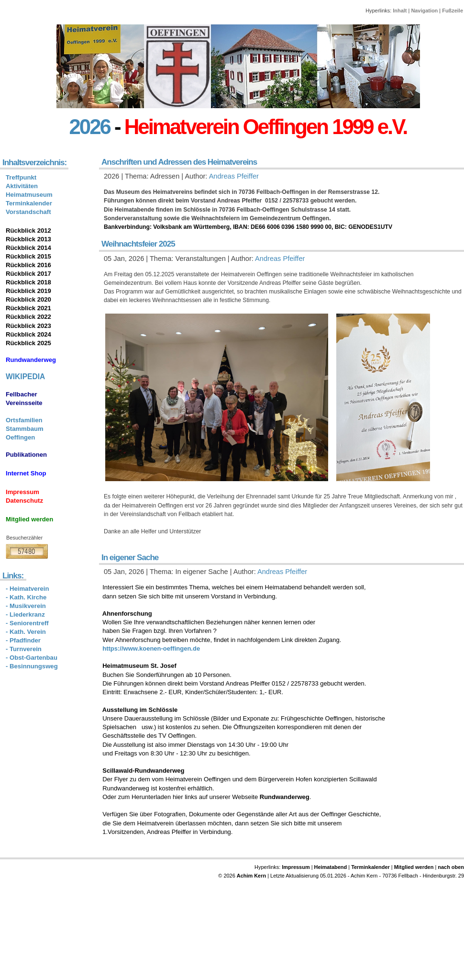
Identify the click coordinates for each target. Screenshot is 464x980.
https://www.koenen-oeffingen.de (151, 648)
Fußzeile (453, 11)
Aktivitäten (22, 186)
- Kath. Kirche (26, 597)
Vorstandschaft (28, 212)
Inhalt (400, 11)
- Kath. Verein (26, 632)
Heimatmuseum (29, 195)
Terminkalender (29, 203)
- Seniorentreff (27, 623)
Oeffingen (20, 437)
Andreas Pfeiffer (234, 176)
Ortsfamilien (24, 420)
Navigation (424, 11)
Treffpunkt (21, 177)
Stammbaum (25, 429)
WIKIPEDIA (25, 377)
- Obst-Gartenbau (32, 658)
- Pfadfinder (23, 640)
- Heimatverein (27, 589)
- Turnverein (24, 649)
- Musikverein (26, 606)
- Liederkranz (25, 614)
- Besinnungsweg (32, 666)
